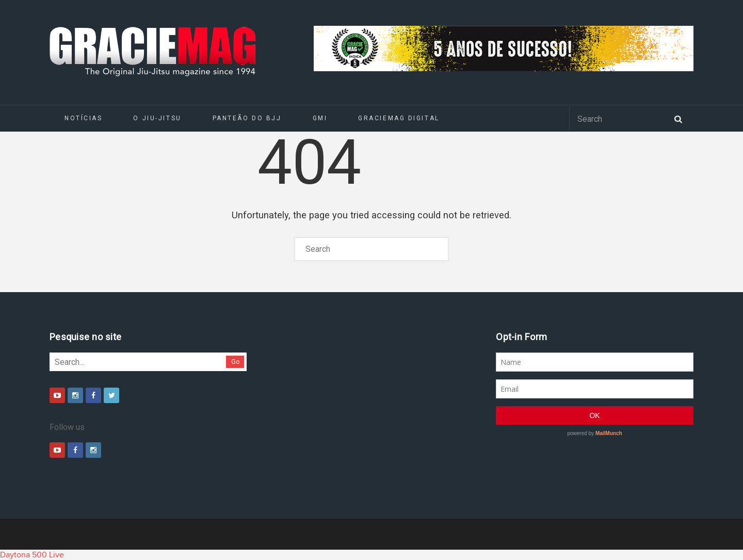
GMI (320, 118)
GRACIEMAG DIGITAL (399, 118)
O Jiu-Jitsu (157, 118)
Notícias (83, 118)
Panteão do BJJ (247, 118)
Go (236, 362)
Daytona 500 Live (32, 555)
